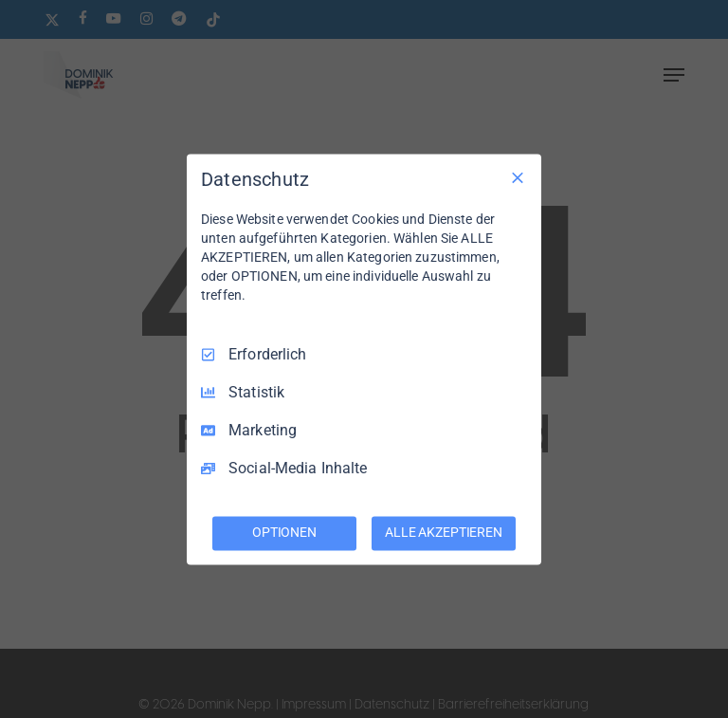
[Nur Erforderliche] (518, 177)
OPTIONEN (284, 532)
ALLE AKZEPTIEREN (444, 532)
